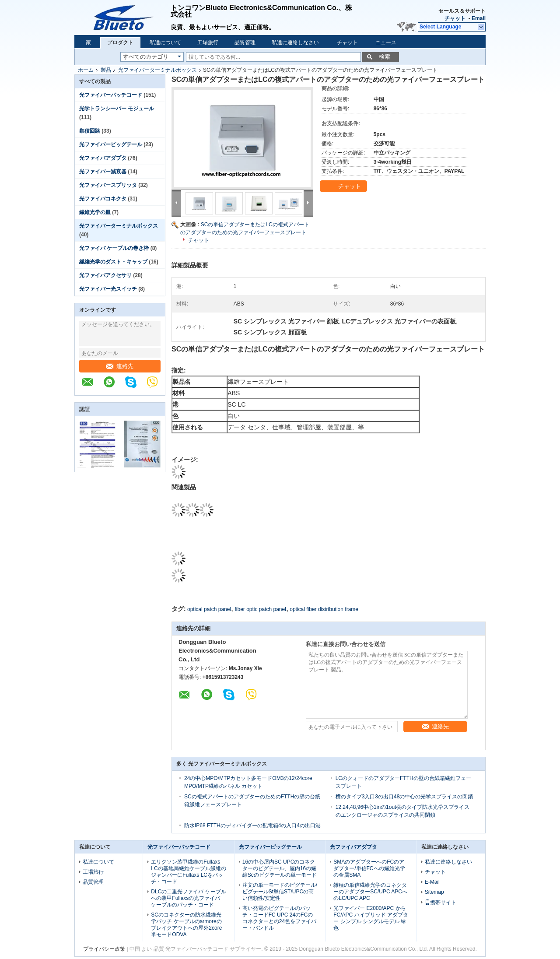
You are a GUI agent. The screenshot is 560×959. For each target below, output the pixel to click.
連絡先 (120, 366)
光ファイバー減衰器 (103, 172)
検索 (385, 57)
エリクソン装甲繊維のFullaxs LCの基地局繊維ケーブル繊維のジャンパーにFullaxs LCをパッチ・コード (188, 872)
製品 (106, 70)
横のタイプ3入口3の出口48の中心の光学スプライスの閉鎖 (404, 797)
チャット (455, 18)
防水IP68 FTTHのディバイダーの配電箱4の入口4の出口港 (252, 826)
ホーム (86, 70)
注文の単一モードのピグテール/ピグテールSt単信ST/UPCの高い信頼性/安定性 (280, 892)
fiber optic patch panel (260, 609)
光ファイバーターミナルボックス (157, 70)
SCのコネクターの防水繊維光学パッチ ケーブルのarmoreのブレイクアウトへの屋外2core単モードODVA (186, 925)
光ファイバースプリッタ (108, 185)
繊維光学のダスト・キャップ (113, 262)
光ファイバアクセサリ (105, 275)
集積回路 (90, 131)
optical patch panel (209, 609)
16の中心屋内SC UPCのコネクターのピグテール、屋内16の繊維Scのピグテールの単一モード (280, 868)
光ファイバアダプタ (103, 158)
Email (479, 18)
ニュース (386, 42)
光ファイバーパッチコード (111, 95)
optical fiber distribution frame (324, 609)
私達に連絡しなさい (295, 42)
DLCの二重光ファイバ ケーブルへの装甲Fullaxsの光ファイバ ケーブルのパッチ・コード (188, 898)
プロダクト (120, 42)
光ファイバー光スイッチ (108, 289)
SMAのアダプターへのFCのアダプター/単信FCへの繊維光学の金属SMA (369, 868)
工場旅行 (208, 42)
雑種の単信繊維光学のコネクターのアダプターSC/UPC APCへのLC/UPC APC (370, 892)
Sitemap (434, 892)
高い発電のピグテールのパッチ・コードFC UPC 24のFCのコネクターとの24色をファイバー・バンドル (279, 918)
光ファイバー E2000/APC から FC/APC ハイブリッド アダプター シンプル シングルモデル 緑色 (371, 918)
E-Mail (432, 882)
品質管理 (245, 42)
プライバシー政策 (104, 949)
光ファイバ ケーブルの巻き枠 (114, 248)
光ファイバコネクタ (103, 199)
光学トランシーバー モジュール (117, 109)
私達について (165, 42)
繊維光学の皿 (95, 212)
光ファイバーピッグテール (111, 144)
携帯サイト (441, 903)
